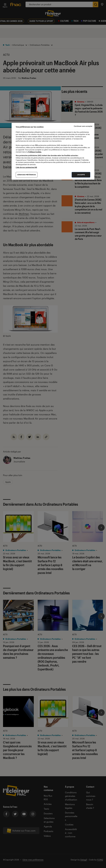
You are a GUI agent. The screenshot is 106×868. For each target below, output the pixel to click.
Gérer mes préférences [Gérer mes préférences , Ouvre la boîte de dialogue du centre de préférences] (27, 175)
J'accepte (81, 175)
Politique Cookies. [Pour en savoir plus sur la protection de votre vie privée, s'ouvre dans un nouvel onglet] (35, 152)
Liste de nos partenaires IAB (26, 167)
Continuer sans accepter (83, 126)
